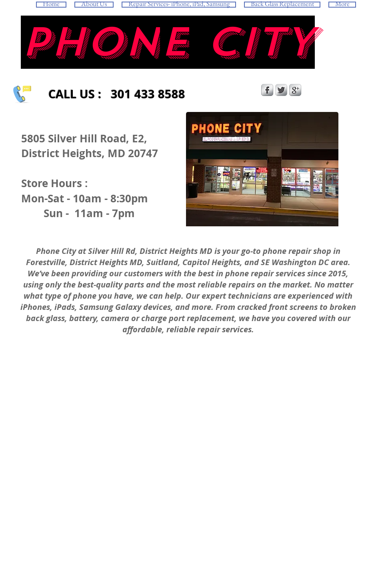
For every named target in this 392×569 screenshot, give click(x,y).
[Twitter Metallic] (281, 90)
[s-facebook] (267, 90)
